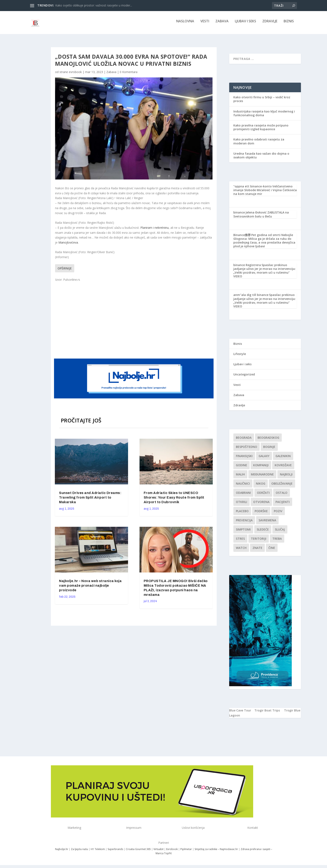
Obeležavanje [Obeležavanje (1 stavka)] (282, 486)
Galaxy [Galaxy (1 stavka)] (264, 459)
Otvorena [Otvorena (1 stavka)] (261, 505)
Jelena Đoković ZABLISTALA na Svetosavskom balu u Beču (261, 217)
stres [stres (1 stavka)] (240, 541)
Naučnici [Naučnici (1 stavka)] (243, 486)
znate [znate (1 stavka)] (257, 551)
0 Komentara (129, 75)
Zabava (222, 24)
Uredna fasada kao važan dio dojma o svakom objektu (261, 158)
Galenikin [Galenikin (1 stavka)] (283, 459)
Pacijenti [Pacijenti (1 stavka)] (283, 505)
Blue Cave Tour (240, 713)
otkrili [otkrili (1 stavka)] (241, 505)
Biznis (289, 24)
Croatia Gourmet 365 (138, 852)
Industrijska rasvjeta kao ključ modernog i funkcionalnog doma (264, 116)
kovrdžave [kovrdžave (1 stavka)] (283, 468)
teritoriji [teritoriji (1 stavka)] (259, 541)
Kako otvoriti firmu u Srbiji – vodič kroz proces (262, 102)
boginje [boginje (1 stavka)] (269, 450)
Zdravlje (270, 24)
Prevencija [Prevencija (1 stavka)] (244, 523)
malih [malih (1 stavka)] (240, 477)
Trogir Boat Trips (267, 713)
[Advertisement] (134, 322)
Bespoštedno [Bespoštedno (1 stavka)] (247, 450)
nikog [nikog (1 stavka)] (261, 486)
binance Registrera (247, 268)
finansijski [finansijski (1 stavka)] (244, 459)
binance (239, 215)
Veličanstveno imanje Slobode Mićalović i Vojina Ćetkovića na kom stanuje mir (265, 193)
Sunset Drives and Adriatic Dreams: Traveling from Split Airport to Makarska (90, 500)
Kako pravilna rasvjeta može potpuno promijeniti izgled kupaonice (261, 130)
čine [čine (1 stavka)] (272, 551)
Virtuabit (158, 852)
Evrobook (172, 852)
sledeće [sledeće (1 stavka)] (263, 532)
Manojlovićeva (68, 245)
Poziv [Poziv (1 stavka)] (278, 514)
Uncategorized (244, 377)
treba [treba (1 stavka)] (277, 541)
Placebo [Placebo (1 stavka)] (242, 514)
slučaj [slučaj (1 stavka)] (280, 532)
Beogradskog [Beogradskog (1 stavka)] (268, 440)
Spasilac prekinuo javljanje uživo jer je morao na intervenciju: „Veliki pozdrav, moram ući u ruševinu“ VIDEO (265, 274)
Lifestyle (240, 357)
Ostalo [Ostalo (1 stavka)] (282, 496)
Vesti (205, 24)
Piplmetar (186, 852)
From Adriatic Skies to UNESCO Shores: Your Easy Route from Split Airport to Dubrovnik (174, 500)
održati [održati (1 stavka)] (263, 496)
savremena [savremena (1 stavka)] (267, 523)
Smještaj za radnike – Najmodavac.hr (216, 852)
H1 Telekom (98, 852)
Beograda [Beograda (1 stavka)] (244, 440)
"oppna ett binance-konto (253, 189)
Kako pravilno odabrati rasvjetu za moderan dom (259, 144)
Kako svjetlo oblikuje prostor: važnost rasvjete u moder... (94, 5)
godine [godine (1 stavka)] (241, 468)
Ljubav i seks (245, 24)
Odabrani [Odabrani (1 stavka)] (243, 496)
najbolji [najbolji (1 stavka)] (286, 477)
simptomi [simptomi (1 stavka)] (243, 532)
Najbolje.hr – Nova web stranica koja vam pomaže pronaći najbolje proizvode (90, 588)
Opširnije (65, 271)
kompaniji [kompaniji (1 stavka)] (261, 468)
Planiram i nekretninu (155, 231)
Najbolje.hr (62, 852)
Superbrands (115, 852)
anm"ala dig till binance (251, 298)
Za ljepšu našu (79, 852)
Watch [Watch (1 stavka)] (241, 551)
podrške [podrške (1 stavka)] (261, 514)
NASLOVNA (185, 24)
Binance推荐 (242, 238)
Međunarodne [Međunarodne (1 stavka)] (262, 477)
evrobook (75, 75)
